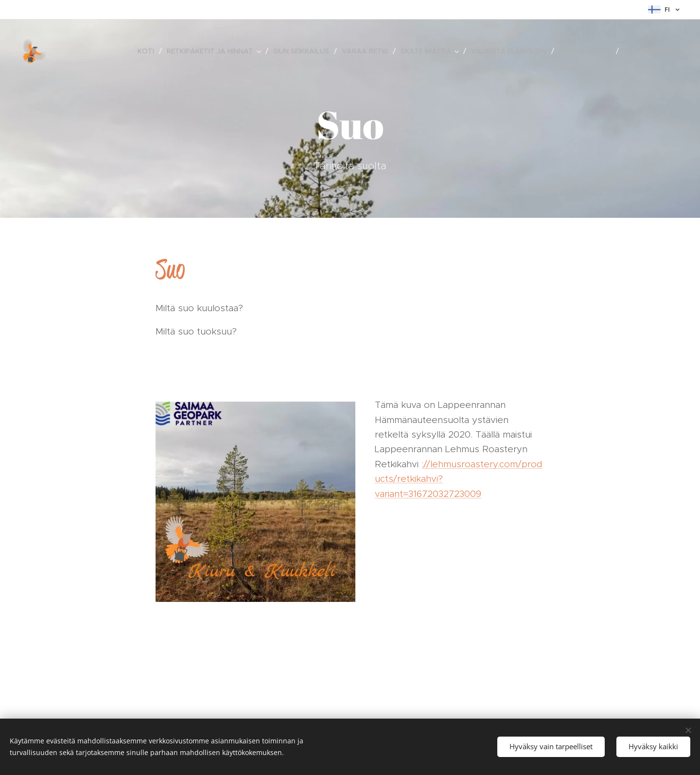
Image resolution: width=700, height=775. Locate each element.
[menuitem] (149, 51)
